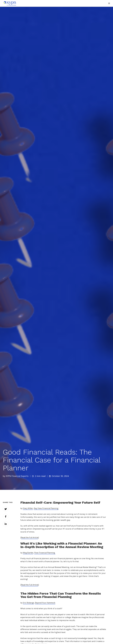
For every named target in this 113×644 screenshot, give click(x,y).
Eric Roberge (29, 603)
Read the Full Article (30, 538)
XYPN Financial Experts (17, 476)
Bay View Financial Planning (46, 508)
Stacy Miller (28, 508)
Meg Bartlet (28, 553)
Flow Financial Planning (45, 553)
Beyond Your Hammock (45, 603)
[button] (109, 3)
